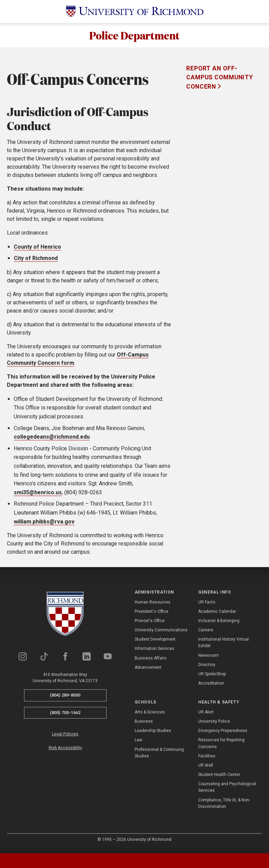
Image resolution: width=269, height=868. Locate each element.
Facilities (207, 759)
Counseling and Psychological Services (227, 791)
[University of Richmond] (135, 12)
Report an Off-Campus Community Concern (220, 81)
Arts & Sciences (150, 715)
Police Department (134, 37)
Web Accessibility (65, 751)
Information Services (154, 652)
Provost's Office (150, 624)
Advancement (148, 670)
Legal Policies (65, 737)
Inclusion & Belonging (219, 624)
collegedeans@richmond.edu (52, 440)
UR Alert (206, 715)
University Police (214, 724)
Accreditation (211, 687)
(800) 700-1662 (65, 716)
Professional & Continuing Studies (159, 756)
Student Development (155, 643)
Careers (206, 633)
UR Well (206, 768)
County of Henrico (37, 250)
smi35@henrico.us (38, 495)
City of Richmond (36, 262)
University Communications (161, 633)
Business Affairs (151, 661)
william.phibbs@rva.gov (44, 525)
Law (138, 743)
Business (144, 724)
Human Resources (153, 605)
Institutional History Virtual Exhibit (223, 646)
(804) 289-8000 (65, 698)
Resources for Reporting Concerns (221, 747)
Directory (207, 668)
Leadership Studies (153, 734)
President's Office (152, 615)
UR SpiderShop (212, 677)
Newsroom (209, 658)
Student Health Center (219, 778)
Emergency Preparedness (223, 734)
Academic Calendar (217, 615)
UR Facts (207, 605)
